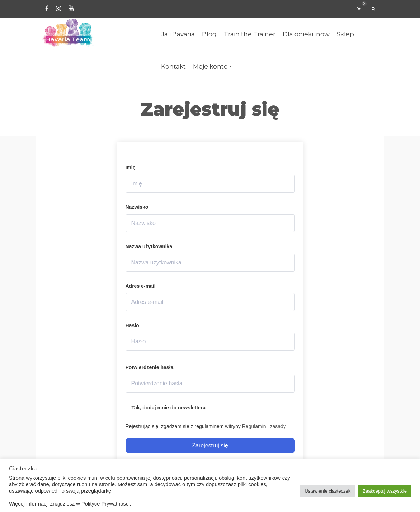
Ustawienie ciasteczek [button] (327, 491)
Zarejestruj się (210, 445)
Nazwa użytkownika (149, 246)
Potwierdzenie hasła (150, 367)
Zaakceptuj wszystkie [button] (385, 491)
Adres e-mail (141, 286)
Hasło (132, 325)
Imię (131, 168)
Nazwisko (137, 207)
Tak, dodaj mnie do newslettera (166, 408)
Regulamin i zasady (264, 426)
